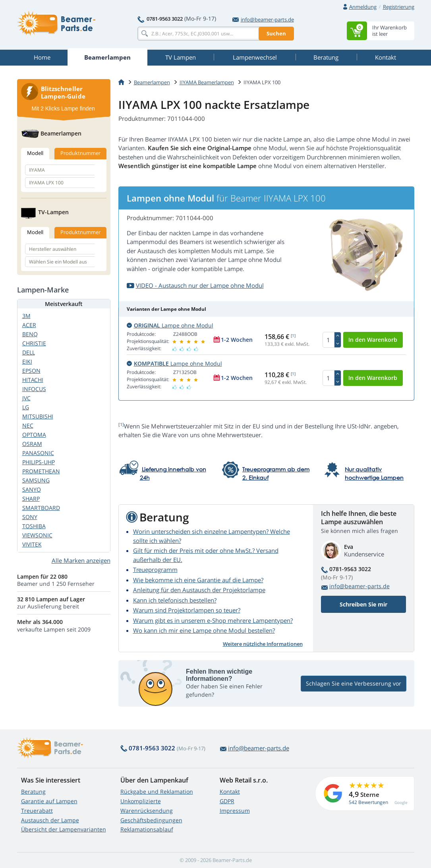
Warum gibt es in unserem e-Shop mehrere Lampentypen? (213, 620)
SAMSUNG (36, 480)
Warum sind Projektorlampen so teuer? (187, 610)
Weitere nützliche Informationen (263, 644)
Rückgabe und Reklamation (157, 791)
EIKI (27, 361)
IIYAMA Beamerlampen (207, 82)
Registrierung (399, 7)
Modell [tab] (35, 153)
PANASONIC (38, 453)
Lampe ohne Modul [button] (170, 325)
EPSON (31, 371)
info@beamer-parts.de (263, 19)
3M (26, 316)
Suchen (276, 33)
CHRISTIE (34, 343)
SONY (30, 517)
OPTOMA (34, 435)
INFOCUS (34, 389)
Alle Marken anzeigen (81, 560)
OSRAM (32, 444)
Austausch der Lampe (50, 820)
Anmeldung (363, 7)
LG (26, 407)
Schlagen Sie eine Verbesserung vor (354, 683)
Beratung (33, 791)
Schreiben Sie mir (363, 604)
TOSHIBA (34, 526)
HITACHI (33, 380)
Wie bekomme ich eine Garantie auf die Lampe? (198, 580)
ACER (29, 325)
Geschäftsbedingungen (151, 820)
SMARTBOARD (41, 508)
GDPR (227, 801)
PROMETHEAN (41, 471)
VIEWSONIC (37, 535)
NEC (28, 425)
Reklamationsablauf (147, 829)
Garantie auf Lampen (49, 801)
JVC (26, 398)
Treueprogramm (155, 570)
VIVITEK (32, 544)
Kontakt (230, 791)
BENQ (30, 334)
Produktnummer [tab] (80, 153)
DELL (29, 352)
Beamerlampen (152, 82)
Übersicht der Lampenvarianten (64, 829)
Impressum (235, 811)
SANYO (32, 489)
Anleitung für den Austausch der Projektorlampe (199, 590)
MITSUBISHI (38, 416)
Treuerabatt (37, 811)
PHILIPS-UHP (39, 462)
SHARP (31, 499)
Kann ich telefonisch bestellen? (175, 600)
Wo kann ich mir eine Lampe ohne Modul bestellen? (204, 630)
